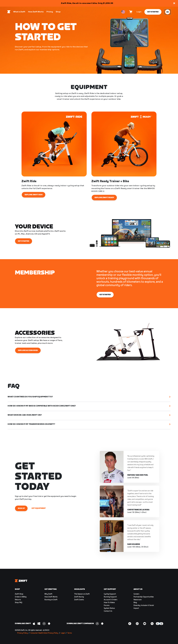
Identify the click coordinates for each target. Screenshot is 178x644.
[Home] (9, 12)
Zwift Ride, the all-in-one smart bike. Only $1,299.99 (87, 3)
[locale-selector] (123, 12)
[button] (174, 3)
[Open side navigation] (168, 12)
